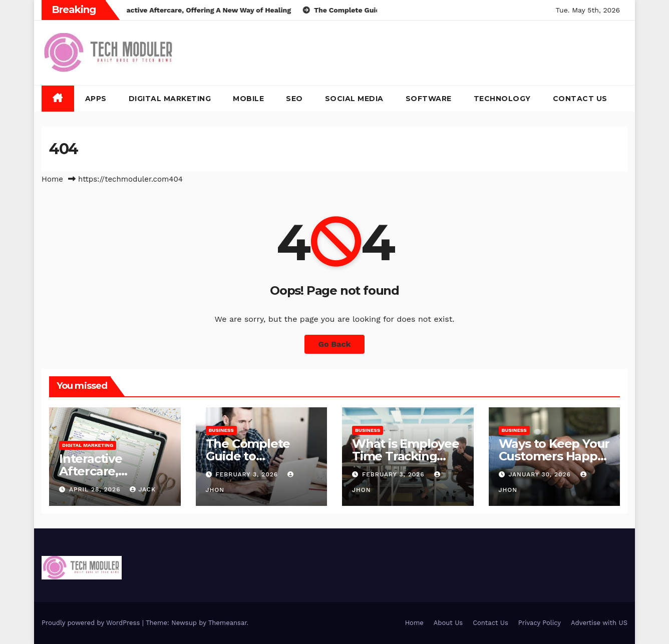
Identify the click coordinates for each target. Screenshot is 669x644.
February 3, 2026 (248, 474)
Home (52, 179)
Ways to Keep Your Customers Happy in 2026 (554, 456)
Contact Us (580, 99)
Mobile (248, 99)
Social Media (354, 99)
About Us (448, 623)
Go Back (335, 344)
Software (429, 99)
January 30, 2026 (541, 474)
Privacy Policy (540, 623)
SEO (294, 99)
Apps (96, 99)
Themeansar (228, 623)
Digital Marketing (170, 99)
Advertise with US (599, 623)
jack (143, 489)
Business (221, 430)
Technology (502, 99)
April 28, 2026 (96, 489)
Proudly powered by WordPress (92, 623)
